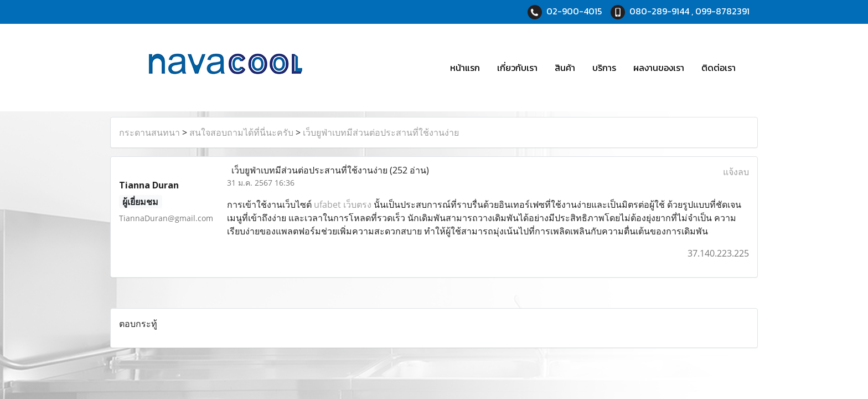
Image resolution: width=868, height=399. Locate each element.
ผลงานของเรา (659, 68)
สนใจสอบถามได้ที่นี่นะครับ (241, 132)
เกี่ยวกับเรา (517, 68)
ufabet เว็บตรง (343, 204)
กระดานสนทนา (149, 132)
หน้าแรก (465, 68)
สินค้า (565, 68)
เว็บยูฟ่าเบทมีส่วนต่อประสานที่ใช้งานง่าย (381, 132)
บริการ (604, 68)
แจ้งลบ (736, 172)
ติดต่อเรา (719, 68)
